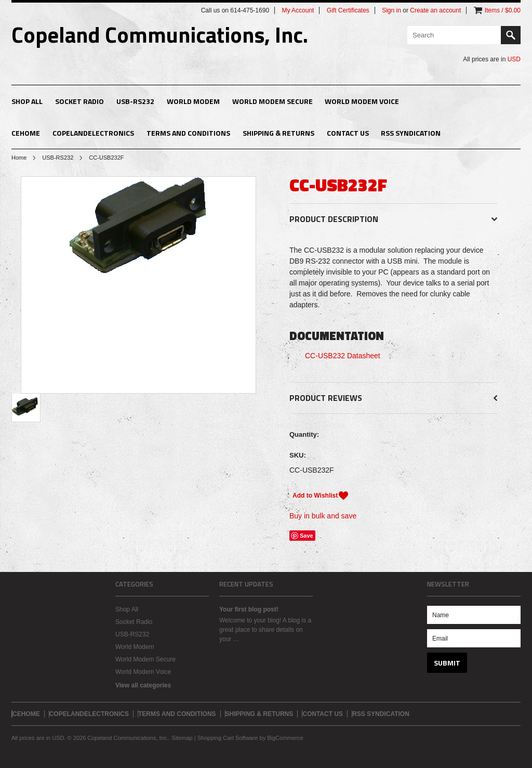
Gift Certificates (348, 10)
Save (307, 536)
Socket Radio (79, 101)
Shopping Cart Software (228, 738)
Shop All (27, 101)
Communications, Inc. (160, 34)
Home (19, 158)
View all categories (143, 685)
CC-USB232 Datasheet (343, 356)
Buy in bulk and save (323, 516)
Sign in (391, 10)
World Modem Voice (362, 101)
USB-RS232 (135, 101)
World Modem (193, 101)
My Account (298, 10)
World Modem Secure (272, 101)
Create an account (435, 10)
